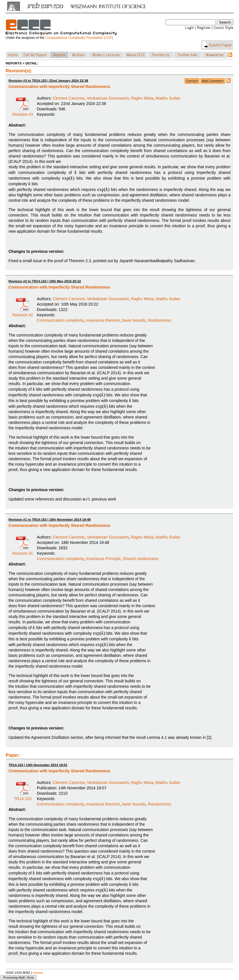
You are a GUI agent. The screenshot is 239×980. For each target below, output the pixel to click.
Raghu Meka (142, 98)
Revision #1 (23, 551)
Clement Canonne (69, 98)
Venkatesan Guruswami (108, 98)
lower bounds (134, 320)
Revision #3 (23, 112)
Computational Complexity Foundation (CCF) (79, 38)
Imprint (38, 972)
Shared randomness (141, 559)
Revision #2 (23, 313)
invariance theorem (103, 320)
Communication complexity (60, 320)
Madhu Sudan (168, 98)
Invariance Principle (103, 559)
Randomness (160, 320)
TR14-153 (23, 797)
